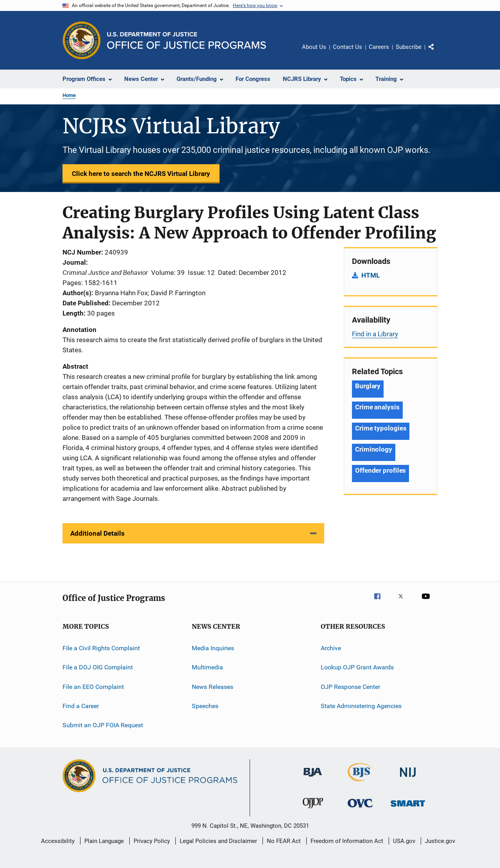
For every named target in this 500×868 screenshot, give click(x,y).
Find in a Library (375, 334)
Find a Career (81, 706)
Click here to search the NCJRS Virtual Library (141, 174)
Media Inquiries (213, 648)
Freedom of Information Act (347, 841)
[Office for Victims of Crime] (360, 809)
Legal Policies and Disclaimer (218, 841)
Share (437, 52)
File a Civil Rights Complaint (101, 648)
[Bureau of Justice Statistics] (360, 783)
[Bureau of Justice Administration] (313, 778)
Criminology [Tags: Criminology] (374, 449)
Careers (379, 47)
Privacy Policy (152, 841)
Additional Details (97, 533)
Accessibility (58, 841)
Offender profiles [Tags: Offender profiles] (380, 470)
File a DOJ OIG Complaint (98, 667)
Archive (331, 648)
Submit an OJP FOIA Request (103, 725)
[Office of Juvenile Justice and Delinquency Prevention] (313, 810)
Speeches (205, 706)
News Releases (212, 687)
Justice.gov (440, 841)
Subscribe (409, 47)
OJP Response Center (350, 687)
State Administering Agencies (361, 706)
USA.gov (404, 841)
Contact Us (347, 47)
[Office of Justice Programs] (82, 40)
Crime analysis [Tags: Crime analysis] (377, 407)
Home (69, 95)
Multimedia (207, 667)
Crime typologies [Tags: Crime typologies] (381, 428)
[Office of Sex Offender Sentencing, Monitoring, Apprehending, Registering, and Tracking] (408, 808)
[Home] (187, 40)
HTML (371, 275)
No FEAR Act (284, 841)
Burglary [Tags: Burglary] (368, 386)
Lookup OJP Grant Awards (357, 667)
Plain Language (104, 841)
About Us (314, 47)
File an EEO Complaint (93, 687)
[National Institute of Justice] (408, 778)
